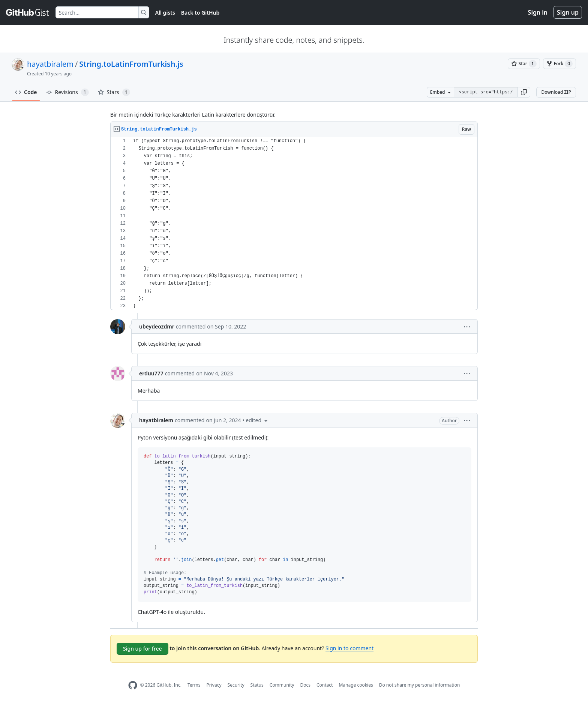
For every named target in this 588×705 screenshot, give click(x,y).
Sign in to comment (349, 648)
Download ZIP (556, 92)
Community (282, 685)
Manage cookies (356, 685)
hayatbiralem (50, 64)
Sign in (538, 12)
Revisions (67, 92)
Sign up (568, 12)
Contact (325, 685)
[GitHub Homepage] (133, 685)
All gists (165, 13)
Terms (194, 685)
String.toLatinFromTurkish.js (131, 64)
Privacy (214, 685)
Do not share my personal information (420, 685)
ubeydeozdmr (157, 326)
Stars (114, 92)
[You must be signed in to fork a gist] (559, 64)
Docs (305, 685)
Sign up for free (142, 649)
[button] (524, 92)
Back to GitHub (200, 13)
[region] (294, 224)
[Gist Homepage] (28, 12)
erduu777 (151, 373)
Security (236, 685)
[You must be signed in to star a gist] (524, 64)
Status (257, 685)
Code (26, 92)
